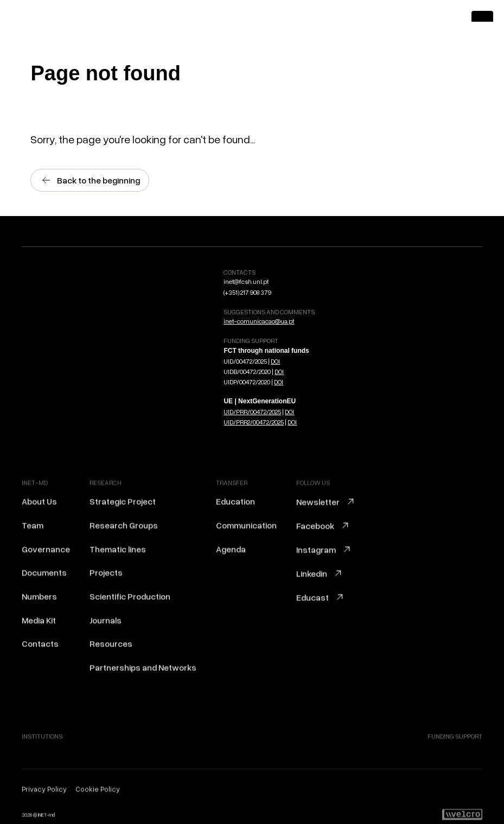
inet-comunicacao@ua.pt (259, 321)
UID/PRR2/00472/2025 (254, 422)
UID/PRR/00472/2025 (252, 412)
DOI (275, 361)
